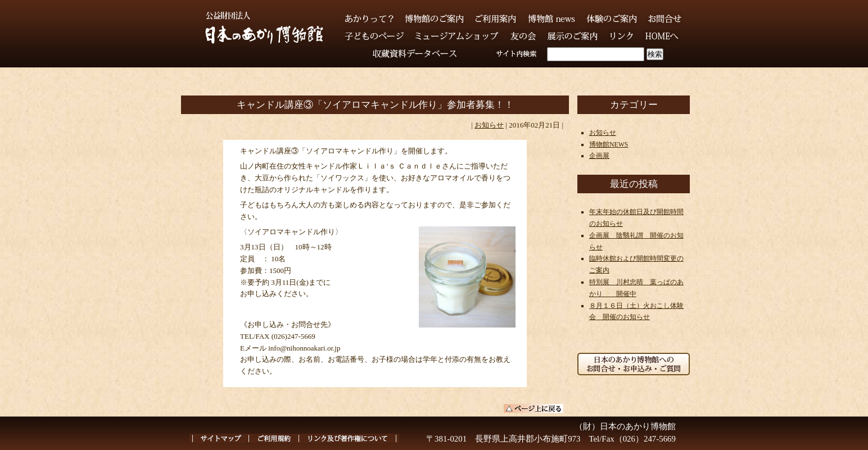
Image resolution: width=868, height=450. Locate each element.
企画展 (599, 156)
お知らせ (489, 125)
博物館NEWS (609, 144)
